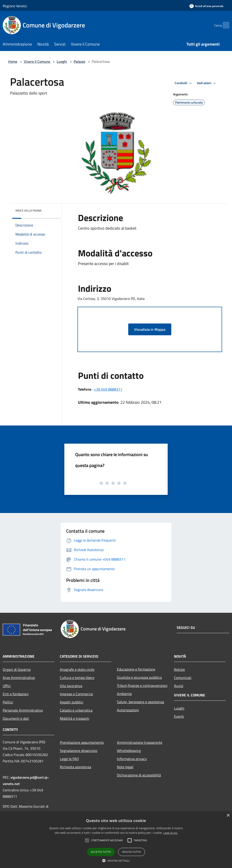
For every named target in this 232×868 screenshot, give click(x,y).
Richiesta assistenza (75, 767)
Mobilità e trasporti (75, 718)
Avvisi (179, 686)
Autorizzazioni (128, 710)
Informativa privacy (132, 759)
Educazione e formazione (136, 669)
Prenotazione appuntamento (82, 742)
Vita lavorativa (71, 686)
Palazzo (79, 61)
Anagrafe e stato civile (77, 669)
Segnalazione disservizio (79, 751)
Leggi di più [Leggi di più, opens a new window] (170, 833)
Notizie (179, 669)
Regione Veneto (15, 6)
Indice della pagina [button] (28, 210)
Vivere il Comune (37, 61)
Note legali (125, 767)
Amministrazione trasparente (140, 742)
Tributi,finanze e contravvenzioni (142, 686)
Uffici (7, 686)
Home (13, 61)
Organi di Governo (17, 669)
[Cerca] (224, 25)
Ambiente (124, 694)
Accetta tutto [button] (101, 852)
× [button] (228, 816)
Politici (8, 702)
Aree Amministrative (19, 678)
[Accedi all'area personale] (206, 6)
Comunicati (183, 678)
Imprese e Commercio (76, 694)
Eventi (179, 716)
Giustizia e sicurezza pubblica (139, 677)
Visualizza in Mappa (150, 329)
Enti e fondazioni (16, 694)
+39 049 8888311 (108, 389)
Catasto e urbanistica (76, 710)
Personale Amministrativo (23, 710)
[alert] (116, 840)
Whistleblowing (129, 751)
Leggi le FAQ (69, 759)
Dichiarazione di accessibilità (139, 775)
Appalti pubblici (72, 702)
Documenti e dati (16, 718)
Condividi (184, 83)
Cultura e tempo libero (77, 678)
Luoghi (62, 61)
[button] (87, 840)
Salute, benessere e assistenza (140, 702)
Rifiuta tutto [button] (131, 852)
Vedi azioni (207, 83)
